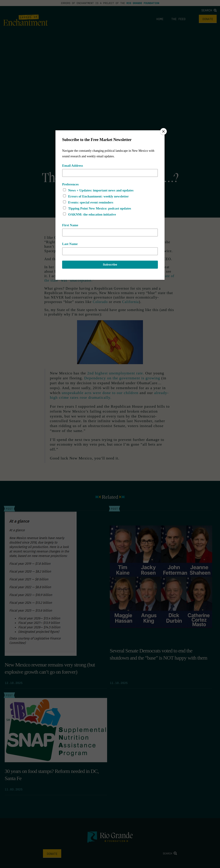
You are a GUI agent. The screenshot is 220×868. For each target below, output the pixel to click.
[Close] (163, 131)
